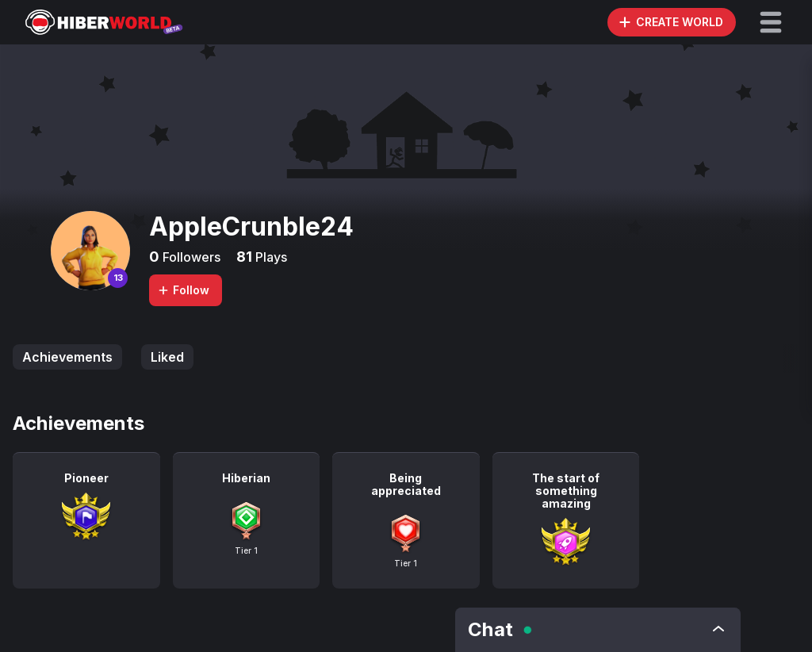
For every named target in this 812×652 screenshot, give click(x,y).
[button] (771, 22)
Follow (183, 290)
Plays (270, 257)
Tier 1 (246, 550)
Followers (190, 257)
